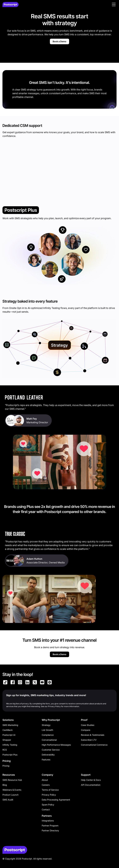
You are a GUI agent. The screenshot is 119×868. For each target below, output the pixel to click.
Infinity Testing (10, 745)
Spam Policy (48, 805)
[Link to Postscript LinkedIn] (27, 683)
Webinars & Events (12, 790)
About (45, 780)
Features (46, 760)
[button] (114, 4)
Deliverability (48, 755)
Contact (46, 810)
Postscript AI (9, 735)
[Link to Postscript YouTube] (42, 683)
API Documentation (91, 785)
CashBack (8, 730)
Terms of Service (50, 790)
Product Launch (10, 795)
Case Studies (88, 725)
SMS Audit (8, 800)
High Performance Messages (56, 745)
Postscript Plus (10, 755)
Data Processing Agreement (56, 800)
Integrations (48, 821)
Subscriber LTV (89, 740)
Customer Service (51, 750)
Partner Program (50, 826)
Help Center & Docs (91, 780)
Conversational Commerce (94, 745)
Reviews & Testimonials (93, 735)
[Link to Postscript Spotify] (50, 683)
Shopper (7, 740)
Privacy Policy (49, 795)
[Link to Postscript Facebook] (13, 683)
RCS (5, 750)
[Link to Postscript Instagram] (20, 683)
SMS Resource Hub (12, 780)
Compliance (48, 735)
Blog (5, 785)
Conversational (49, 740)
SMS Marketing (10, 725)
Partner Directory (50, 830)
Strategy (46, 725)
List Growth (47, 730)
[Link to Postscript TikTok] (5, 683)
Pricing (6, 766)
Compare (86, 730)
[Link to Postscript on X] (35, 683)
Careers (46, 785)
